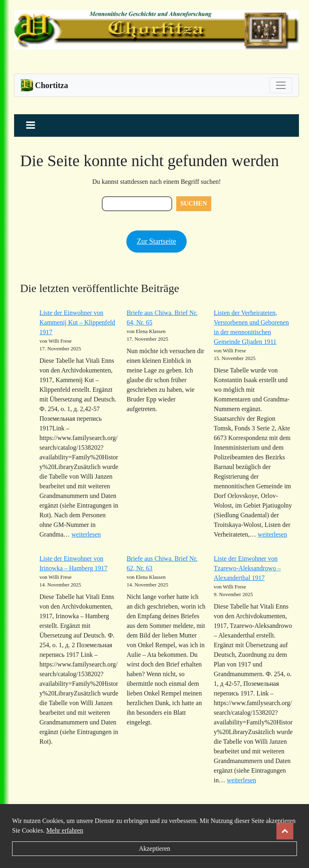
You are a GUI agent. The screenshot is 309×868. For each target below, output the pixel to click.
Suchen (194, 203)
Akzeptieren (154, 848)
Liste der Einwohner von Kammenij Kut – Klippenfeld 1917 (77, 322)
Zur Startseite (156, 241)
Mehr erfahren (65, 830)
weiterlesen (86, 534)
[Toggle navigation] (281, 85)
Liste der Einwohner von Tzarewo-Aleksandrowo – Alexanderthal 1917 (247, 568)
